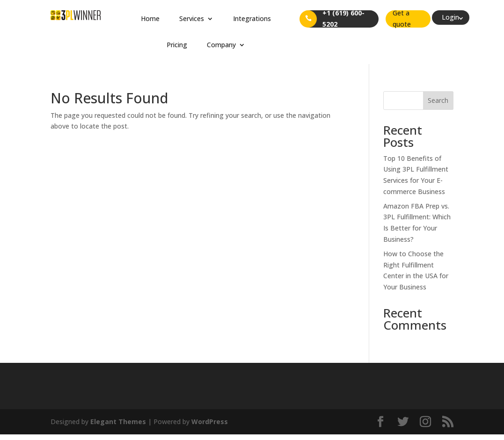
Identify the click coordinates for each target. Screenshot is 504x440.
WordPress (210, 422)
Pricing (177, 45)
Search (438, 100)
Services (192, 18)
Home (150, 18)
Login (450, 17)
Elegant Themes (118, 422)
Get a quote (402, 19)
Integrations (252, 18)
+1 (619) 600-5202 (343, 19)
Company (221, 45)
